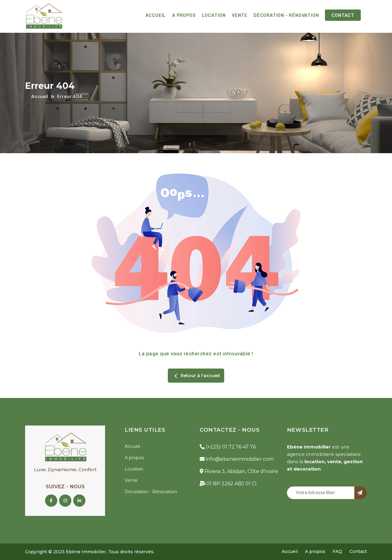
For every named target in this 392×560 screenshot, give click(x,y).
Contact (343, 15)
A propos (184, 15)
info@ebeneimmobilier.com (237, 459)
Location (214, 15)
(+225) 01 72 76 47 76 (228, 447)
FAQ (337, 551)
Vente (240, 15)
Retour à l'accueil (196, 376)
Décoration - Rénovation (286, 15)
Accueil (156, 15)
